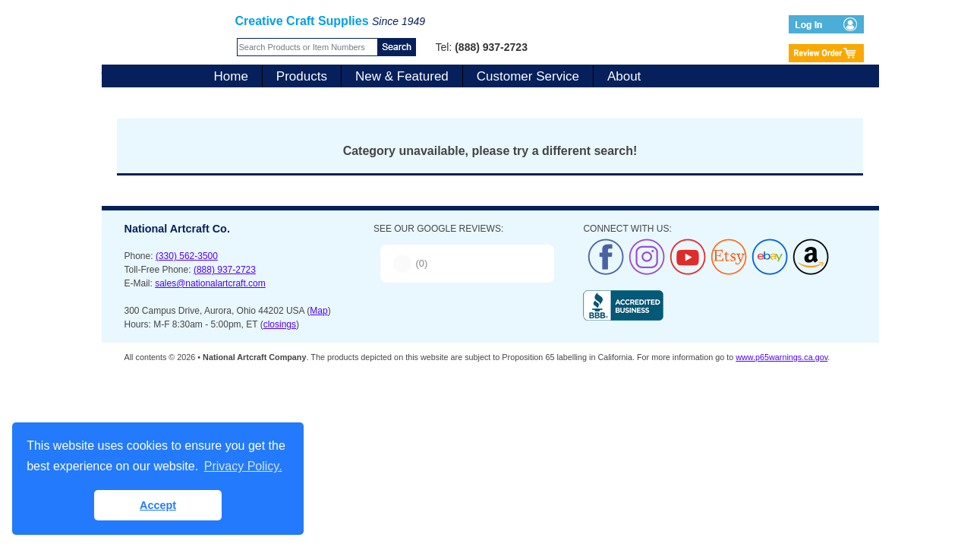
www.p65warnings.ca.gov (781, 357)
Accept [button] (158, 505)
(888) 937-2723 (225, 270)
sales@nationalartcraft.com (210, 283)
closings (280, 324)
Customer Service (528, 76)
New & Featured (402, 76)
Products (302, 76)
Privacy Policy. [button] (243, 466)
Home (231, 76)
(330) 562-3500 (187, 256)
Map (318, 311)
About (624, 76)
